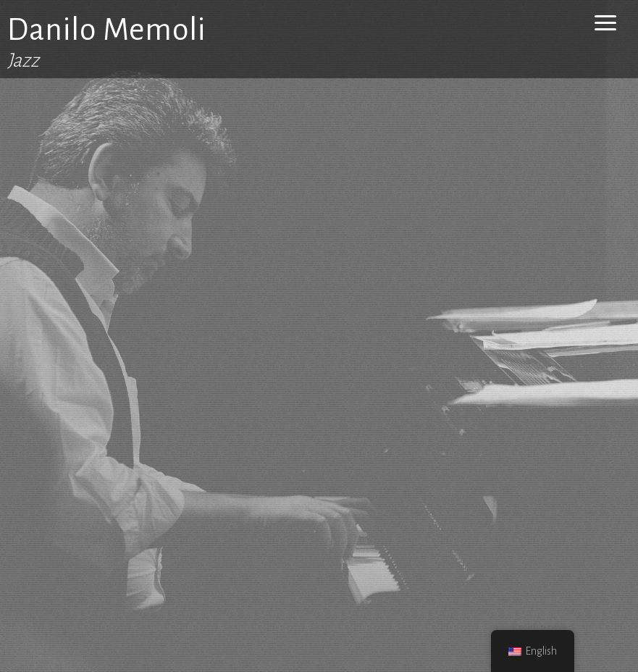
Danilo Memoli (106, 30)
